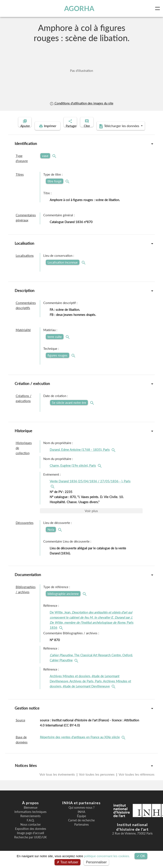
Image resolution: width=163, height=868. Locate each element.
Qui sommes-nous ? (81, 814)
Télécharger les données (109, 133)
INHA (81, 818)
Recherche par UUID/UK (30, 844)
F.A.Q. (31, 827)
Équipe (81, 823)
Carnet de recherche (81, 827)
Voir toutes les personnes (97, 781)
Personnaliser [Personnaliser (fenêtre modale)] (96, 862)
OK (141, 856)
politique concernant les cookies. (107, 856)
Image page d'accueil (30, 840)
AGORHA (80, 8)
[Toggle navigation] (158, 8)
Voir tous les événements (58, 781)
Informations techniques (30, 818)
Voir (91, 517)
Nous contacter (31, 831)
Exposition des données (31, 835)
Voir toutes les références (136, 781)
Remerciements (30, 823)
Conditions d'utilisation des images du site (81, 103)
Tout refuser (67, 862)
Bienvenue (31, 814)
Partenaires (81, 831)
